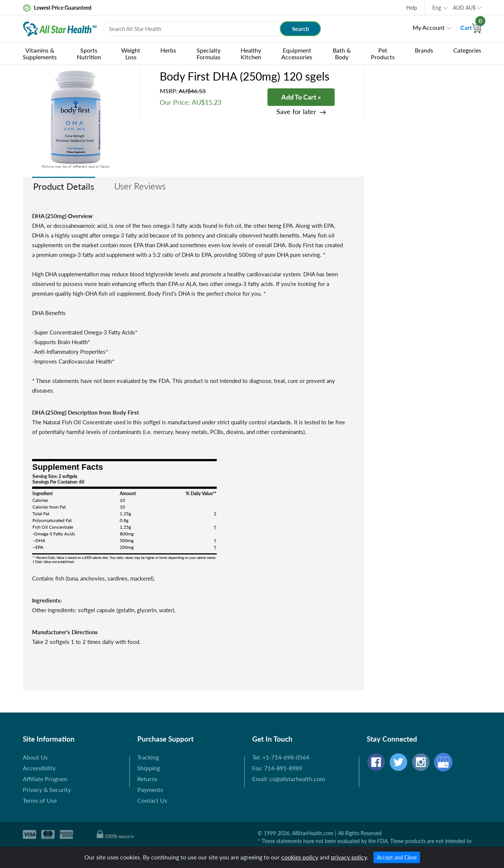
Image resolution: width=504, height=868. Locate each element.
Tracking (148, 757)
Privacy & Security (47, 790)
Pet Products (383, 54)
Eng (437, 8)
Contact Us (152, 800)
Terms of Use (40, 800)
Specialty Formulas (209, 54)
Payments (150, 790)
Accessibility (39, 768)
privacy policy (349, 857)
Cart (471, 27)
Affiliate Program (45, 779)
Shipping (149, 768)
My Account (429, 27)
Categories (467, 50)
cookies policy (300, 857)
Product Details (64, 186)
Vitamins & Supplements (40, 54)
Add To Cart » (301, 97)
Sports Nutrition (89, 54)
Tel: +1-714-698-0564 (281, 757)
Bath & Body (342, 54)
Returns (147, 779)
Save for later (296, 112)
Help (412, 8)
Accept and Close (397, 857)
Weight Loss (131, 54)
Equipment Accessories (297, 54)
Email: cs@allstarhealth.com (289, 779)
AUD (464, 8)
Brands (424, 50)
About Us (35, 757)
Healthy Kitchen (251, 54)
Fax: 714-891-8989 (277, 768)
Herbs (168, 50)
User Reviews (140, 186)
